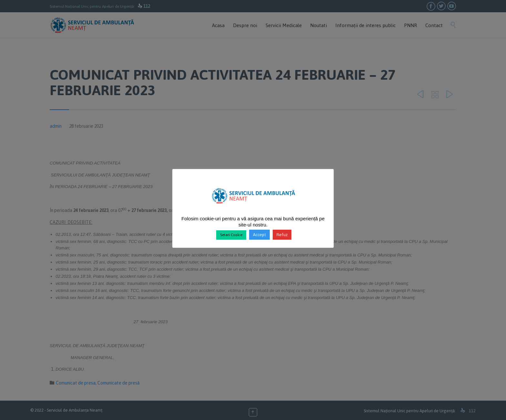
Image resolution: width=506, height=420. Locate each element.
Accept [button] (259, 235)
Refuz (282, 235)
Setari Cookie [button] (231, 235)
